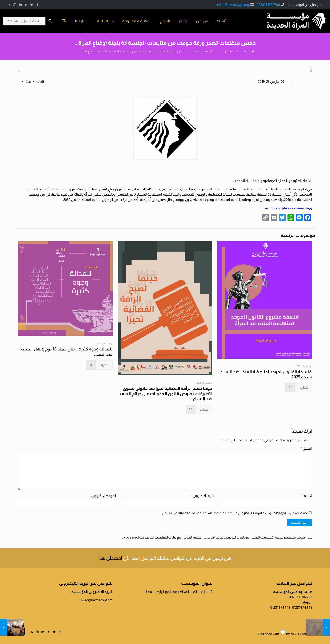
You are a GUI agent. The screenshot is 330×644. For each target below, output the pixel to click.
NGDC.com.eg (301, 634)
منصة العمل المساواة (24, 21)
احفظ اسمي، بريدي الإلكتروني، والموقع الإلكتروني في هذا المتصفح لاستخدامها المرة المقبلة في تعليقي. (234, 513)
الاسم (307, 496)
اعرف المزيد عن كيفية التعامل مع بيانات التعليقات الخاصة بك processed (173, 537)
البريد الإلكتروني (202, 496)
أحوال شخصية (206, 51)
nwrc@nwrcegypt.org (233, 5)
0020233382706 (268, 5)
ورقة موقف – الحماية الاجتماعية (288, 208)
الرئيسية (249, 51)
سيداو (228, 51)
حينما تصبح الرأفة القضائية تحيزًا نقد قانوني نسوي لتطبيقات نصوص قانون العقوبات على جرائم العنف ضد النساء (166, 394)
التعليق (306, 448)
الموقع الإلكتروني (104, 496)
